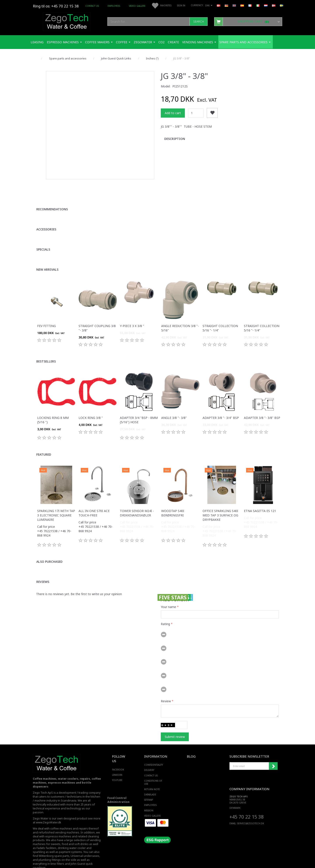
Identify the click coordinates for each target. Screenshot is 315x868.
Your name (168, 595)
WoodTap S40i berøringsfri (173, 501)
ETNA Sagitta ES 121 (260, 499)
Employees (114, 6)
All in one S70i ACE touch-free (94, 501)
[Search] (199, 22)
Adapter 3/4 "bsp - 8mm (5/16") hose (139, 408)
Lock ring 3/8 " (91, 406)
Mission (149, 798)
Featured (44, 442)
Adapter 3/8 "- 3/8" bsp (262, 406)
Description (175, 139)
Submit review (175, 725)
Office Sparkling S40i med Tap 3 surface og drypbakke (220, 503)
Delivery (149, 758)
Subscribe (273, 754)
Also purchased (49, 550)
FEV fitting (46, 314)
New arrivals (47, 257)
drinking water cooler (72, 836)
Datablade (150, 783)
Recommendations (52, 197)
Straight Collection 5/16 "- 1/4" (220, 316)
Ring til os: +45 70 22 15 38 (56, 6)
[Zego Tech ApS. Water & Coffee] (67, 21)
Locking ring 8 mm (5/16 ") (53, 408)
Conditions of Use (153, 770)
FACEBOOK (118, 758)
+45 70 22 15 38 (247, 805)
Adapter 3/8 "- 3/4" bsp (221, 406)
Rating (165, 612)
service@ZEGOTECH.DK (251, 812)
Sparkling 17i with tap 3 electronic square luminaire (56, 503)
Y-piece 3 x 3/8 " (132, 314)
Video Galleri (137, 6)
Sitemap (149, 788)
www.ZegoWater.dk (49, 810)
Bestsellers (46, 349)
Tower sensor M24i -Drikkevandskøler (137, 501)
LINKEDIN (117, 763)
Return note (152, 777)
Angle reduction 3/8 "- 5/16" (180, 316)
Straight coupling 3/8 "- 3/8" (97, 316)
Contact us (92, 6)
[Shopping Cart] (248, 21)
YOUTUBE (117, 768)
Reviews (43, 570)
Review (166, 689)
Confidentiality (154, 753)
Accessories (46, 217)
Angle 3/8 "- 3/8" (174, 406)
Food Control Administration (118, 788)
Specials (43, 237)
